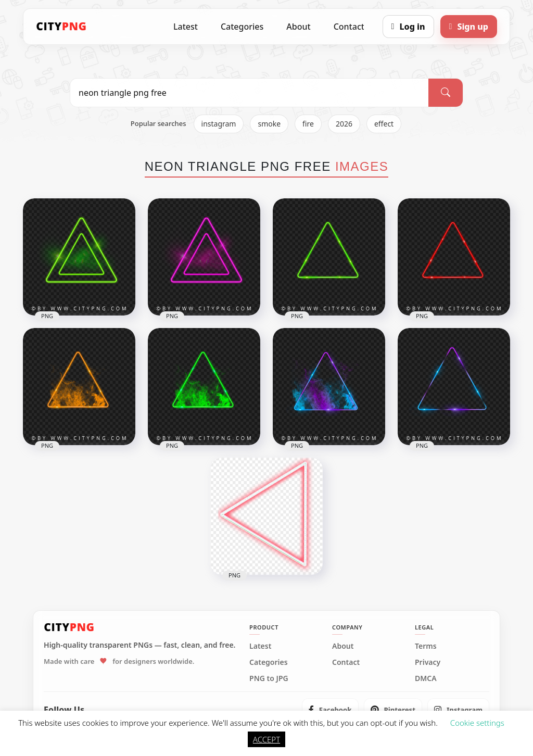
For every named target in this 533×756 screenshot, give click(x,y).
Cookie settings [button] (477, 723)
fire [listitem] (308, 124)
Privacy (428, 662)
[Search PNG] (249, 93)
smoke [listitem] (269, 124)
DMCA (426, 678)
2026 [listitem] (344, 124)
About (298, 27)
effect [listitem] (384, 124)
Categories (242, 27)
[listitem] (330, 710)
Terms (426, 646)
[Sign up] (469, 27)
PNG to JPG (269, 678)
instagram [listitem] (219, 124)
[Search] (446, 93)
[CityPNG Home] (61, 27)
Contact (349, 27)
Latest (186, 27)
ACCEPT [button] (266, 739)
